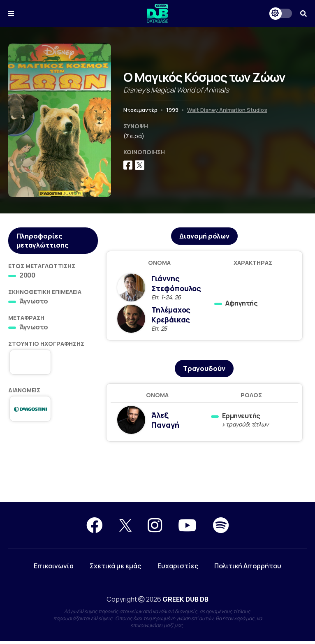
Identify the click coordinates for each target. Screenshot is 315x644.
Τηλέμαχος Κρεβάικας (173, 316)
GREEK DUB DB (185, 602)
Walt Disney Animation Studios (227, 110)
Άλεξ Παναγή (166, 422)
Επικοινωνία (53, 569)
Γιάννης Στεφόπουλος (178, 284)
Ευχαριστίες (178, 569)
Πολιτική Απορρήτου (248, 569)
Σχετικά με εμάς (115, 569)
